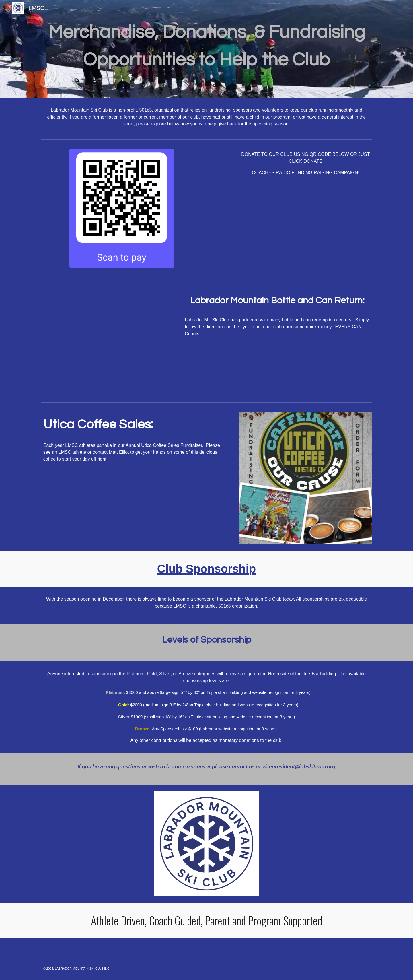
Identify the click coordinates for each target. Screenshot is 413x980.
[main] (206, 49)
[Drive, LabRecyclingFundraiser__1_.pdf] (108, 340)
